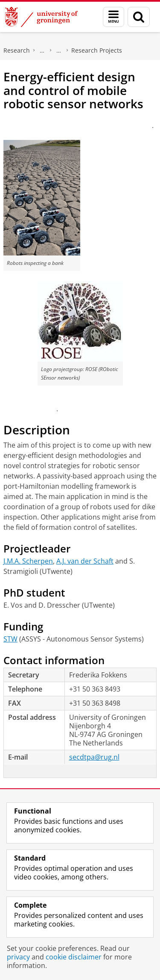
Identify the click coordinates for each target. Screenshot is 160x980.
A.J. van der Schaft (85, 561)
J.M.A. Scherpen (28, 561)
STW (10, 639)
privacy (18, 957)
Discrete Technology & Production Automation (59, 50)
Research (17, 50)
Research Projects (97, 50)
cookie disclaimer (74, 957)
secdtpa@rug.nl (94, 757)
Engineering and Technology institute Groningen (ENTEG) (42, 50)
